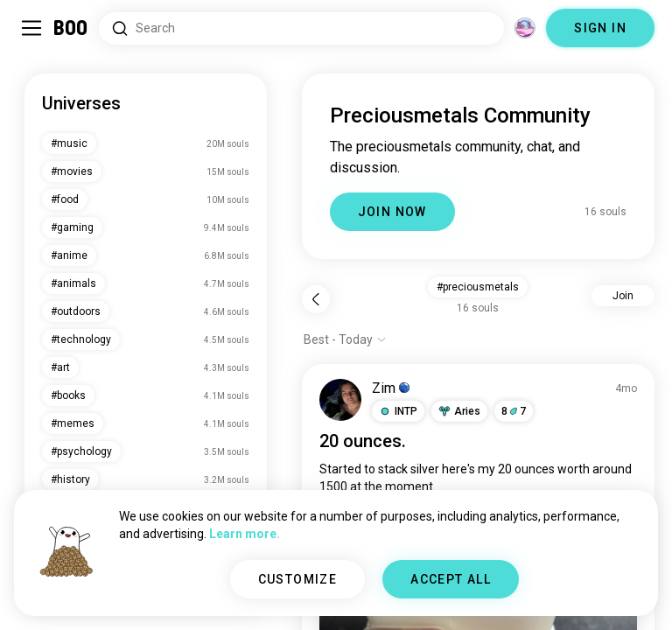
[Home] (71, 28)
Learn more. (245, 534)
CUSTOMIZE (298, 579)
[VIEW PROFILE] (340, 400)
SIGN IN (600, 28)
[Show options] (345, 339)
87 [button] (514, 411)
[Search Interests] (301, 28)
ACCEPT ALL (451, 579)
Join (623, 296)
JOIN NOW (392, 212)
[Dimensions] (525, 28)
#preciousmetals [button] (478, 287)
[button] (398, 411)
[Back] (316, 299)
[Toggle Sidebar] (31, 28)
